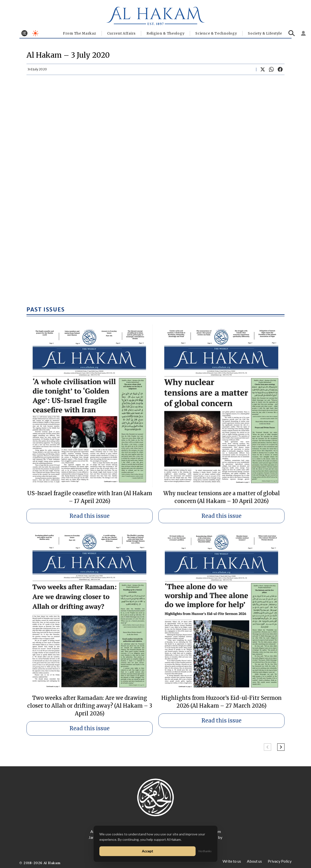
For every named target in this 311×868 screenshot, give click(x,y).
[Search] (292, 33)
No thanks (205, 851)
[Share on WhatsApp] (271, 69)
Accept (147, 851)
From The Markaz (80, 33)
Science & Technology (216, 33)
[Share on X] (263, 69)
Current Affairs (121, 33)
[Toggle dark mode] (35, 33)
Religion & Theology (165, 33)
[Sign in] (303, 33)
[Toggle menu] (24, 33)
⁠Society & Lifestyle (265, 33)
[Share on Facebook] (280, 69)
